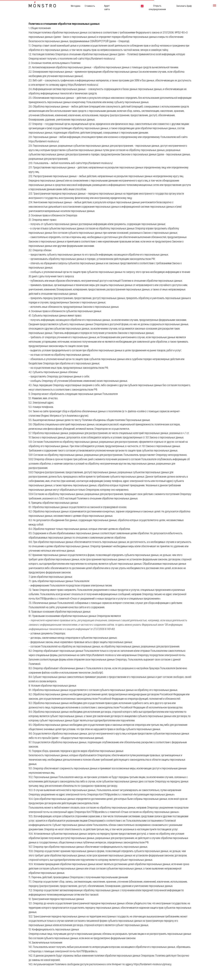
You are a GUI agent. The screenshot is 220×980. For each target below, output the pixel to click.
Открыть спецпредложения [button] (157, 7)
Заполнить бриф (184, 6)
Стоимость (90, 6)
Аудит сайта (107, 7)
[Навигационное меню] (215, 5)
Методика (76, 6)
